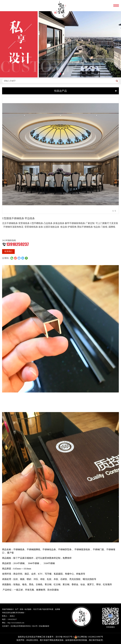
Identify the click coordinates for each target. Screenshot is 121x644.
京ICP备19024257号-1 (65, 637)
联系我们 (8, 251)
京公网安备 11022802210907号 (89, 637)
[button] (58, 74)
